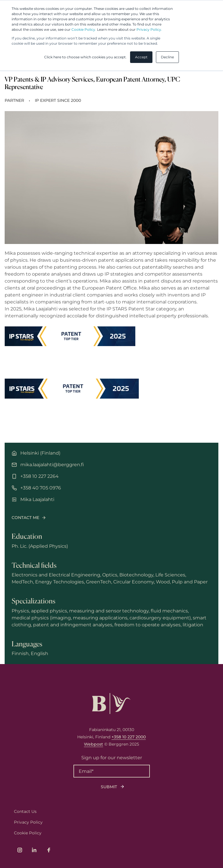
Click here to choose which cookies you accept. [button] (85, 57)
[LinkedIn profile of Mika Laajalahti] (111, 500)
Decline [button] (167, 57)
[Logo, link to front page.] (111, 704)
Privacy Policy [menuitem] (28, 822)
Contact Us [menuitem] (25, 811)
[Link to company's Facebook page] (49, 850)
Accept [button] (141, 57)
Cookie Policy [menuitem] (28, 833)
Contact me (25, 518)
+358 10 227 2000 (129, 737)
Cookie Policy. (84, 29)
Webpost (93, 744)
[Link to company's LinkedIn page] (34, 850)
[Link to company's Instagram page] (20, 850)
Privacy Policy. (149, 29)
